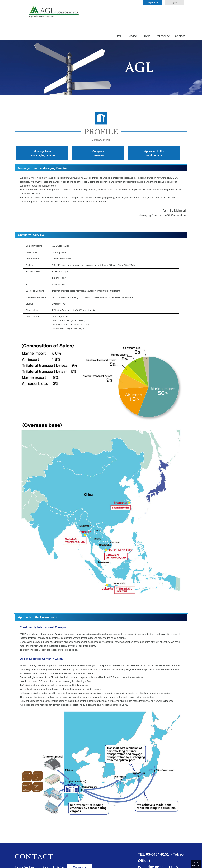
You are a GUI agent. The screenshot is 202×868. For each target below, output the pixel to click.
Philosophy (163, 16)
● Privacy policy (23, 864)
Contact (180, 16)
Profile (146, 16)
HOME (118, 16)
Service (132, 16)
